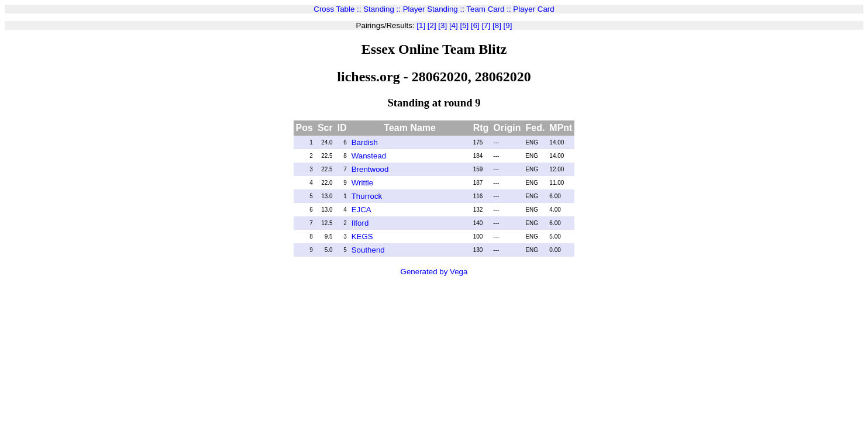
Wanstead (369, 156)
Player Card (533, 9)
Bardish (365, 142)
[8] (496, 25)
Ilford (360, 223)
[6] (474, 25)
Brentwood (370, 169)
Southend (368, 250)
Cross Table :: (338, 9)
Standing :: (383, 9)
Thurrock (367, 196)
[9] (507, 25)
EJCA (361, 210)
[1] (421, 25)
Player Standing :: (435, 9)
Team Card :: (490, 9)
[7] (485, 25)
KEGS (362, 237)
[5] (464, 25)
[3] (442, 25)
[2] (431, 25)
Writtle (363, 183)
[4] (452, 25)
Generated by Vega (434, 272)
